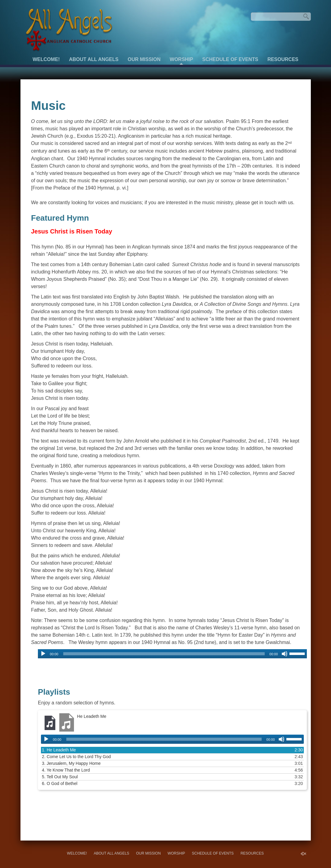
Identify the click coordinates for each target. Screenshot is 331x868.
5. (60, 777)
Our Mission (144, 59)
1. (59, 750)
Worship (181, 59)
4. (66, 770)
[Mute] (285, 654)
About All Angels (94, 59)
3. (71, 763)
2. (76, 757)
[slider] (164, 654)
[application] (172, 654)
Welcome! (46, 59)
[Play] (43, 654)
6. (60, 783)
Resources (283, 59)
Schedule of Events (230, 59)
